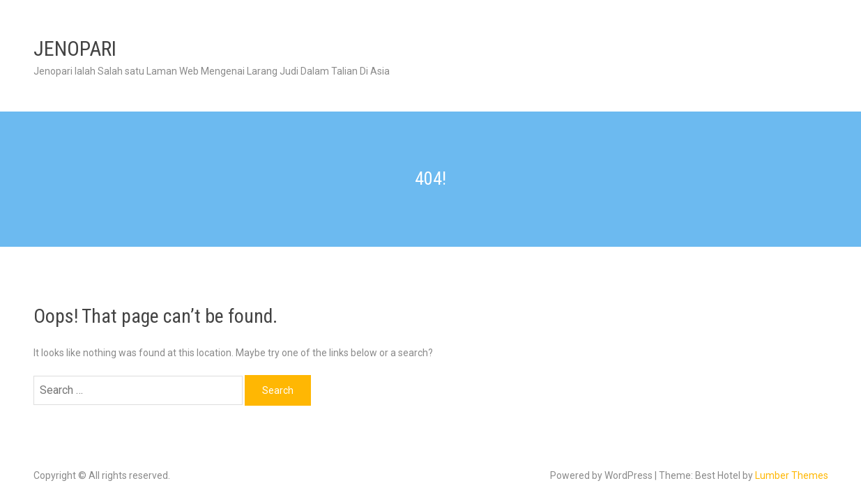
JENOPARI (75, 48)
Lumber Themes (792, 475)
